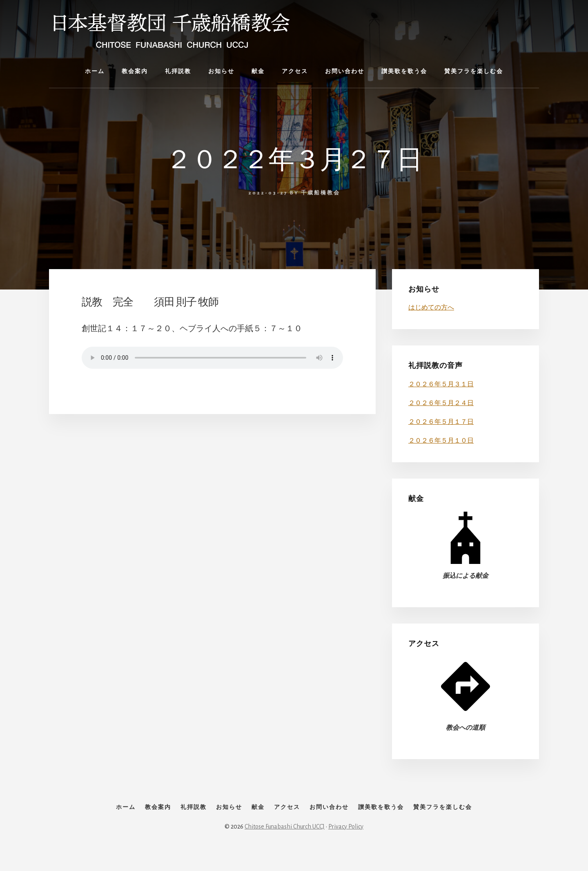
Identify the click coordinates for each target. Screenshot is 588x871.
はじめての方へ (431, 307)
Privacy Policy (346, 843)
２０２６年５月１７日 (441, 422)
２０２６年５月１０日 (441, 441)
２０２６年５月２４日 (441, 403)
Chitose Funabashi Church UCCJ (285, 843)
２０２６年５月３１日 (441, 384)
